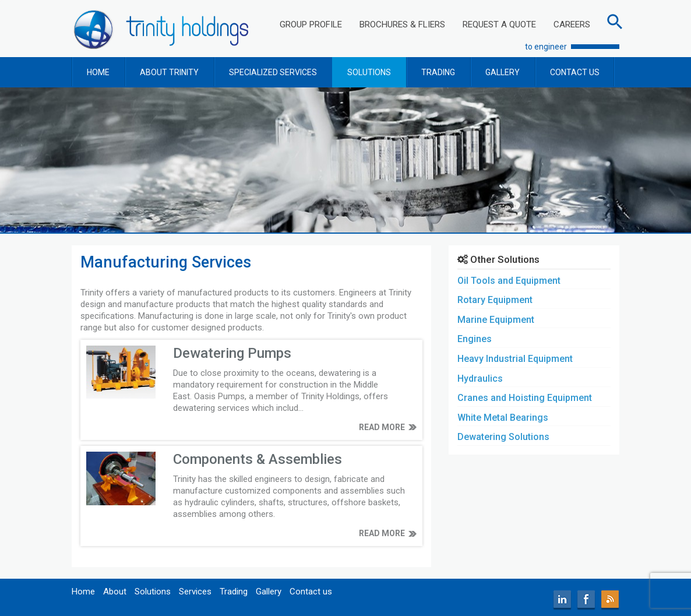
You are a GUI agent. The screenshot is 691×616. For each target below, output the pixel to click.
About (115, 592)
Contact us (311, 592)
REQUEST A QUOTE (499, 24)
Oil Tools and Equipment (509, 281)
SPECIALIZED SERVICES (273, 72)
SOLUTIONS (369, 72)
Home (83, 592)
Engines (475, 339)
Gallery (269, 592)
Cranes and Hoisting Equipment (525, 398)
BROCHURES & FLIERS (402, 24)
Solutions (153, 592)
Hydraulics (480, 379)
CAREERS (572, 24)
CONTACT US (575, 72)
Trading (234, 592)
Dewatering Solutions (503, 437)
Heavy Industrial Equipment (515, 359)
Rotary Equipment (495, 300)
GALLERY (503, 72)
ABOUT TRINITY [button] (169, 72)
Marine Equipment (496, 320)
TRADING (438, 72)
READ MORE (382, 427)
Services (195, 592)
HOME (98, 72)
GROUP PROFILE (311, 24)
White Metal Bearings (503, 418)
